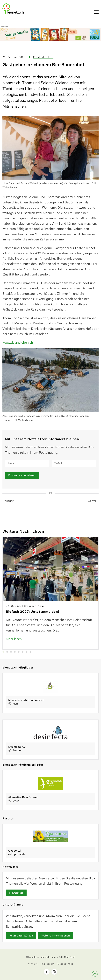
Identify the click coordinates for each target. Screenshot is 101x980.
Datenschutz (65, 965)
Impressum (48, 965)
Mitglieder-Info (43, 57)
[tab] (3, 652)
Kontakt (33, 965)
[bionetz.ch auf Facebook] (47, 973)
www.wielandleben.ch (18, 342)
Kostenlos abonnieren (22, 473)
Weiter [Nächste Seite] (93, 499)
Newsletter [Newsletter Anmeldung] (16, 893)
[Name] (27, 461)
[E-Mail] (74, 461)
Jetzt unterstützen (21, 936)
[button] (98, 978)
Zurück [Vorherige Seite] (8, 499)
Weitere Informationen (56, 936)
